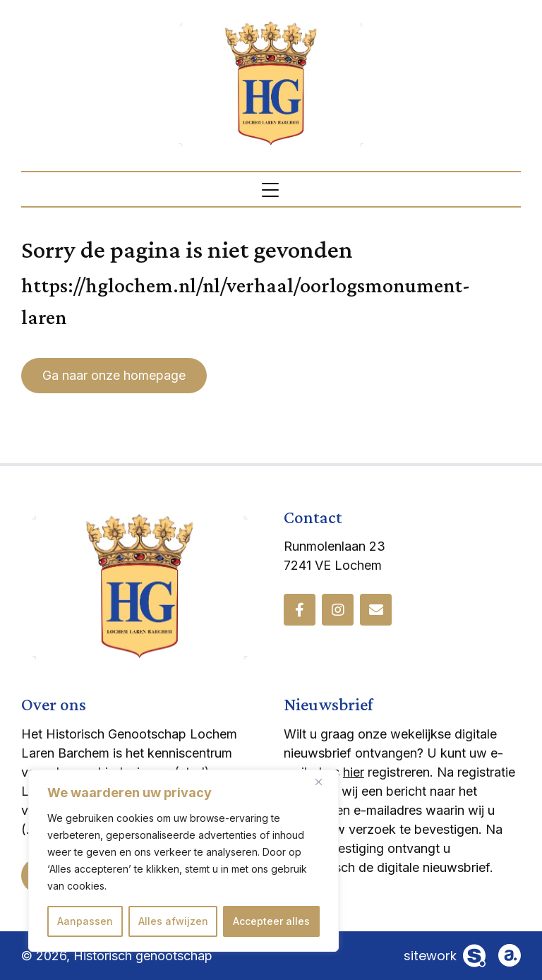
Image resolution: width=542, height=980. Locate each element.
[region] (183, 861)
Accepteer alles (271, 921)
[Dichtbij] (324, 782)
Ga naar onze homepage (114, 375)
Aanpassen (85, 921)
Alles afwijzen (173, 921)
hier (354, 772)
